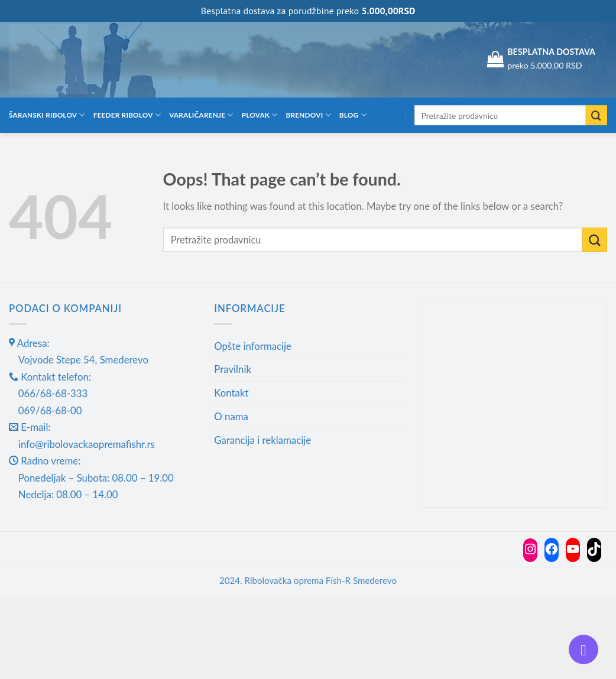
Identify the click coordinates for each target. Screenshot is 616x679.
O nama (231, 416)
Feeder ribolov (127, 115)
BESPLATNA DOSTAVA (551, 52)
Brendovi (309, 115)
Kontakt (231, 393)
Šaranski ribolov (47, 115)
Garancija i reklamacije (262, 440)
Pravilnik (233, 369)
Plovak (260, 115)
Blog (353, 115)
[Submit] (596, 116)
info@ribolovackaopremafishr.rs (87, 444)
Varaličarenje (201, 115)
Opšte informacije (253, 346)
